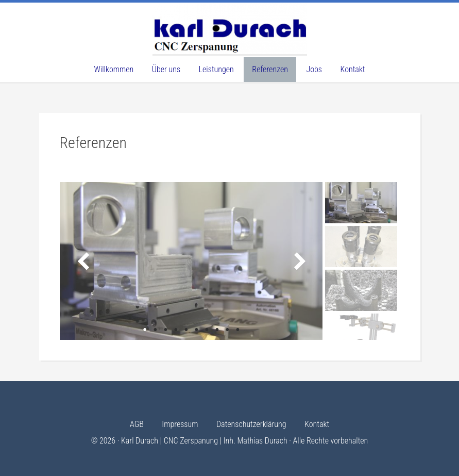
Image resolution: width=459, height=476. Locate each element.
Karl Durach (230, 28)
